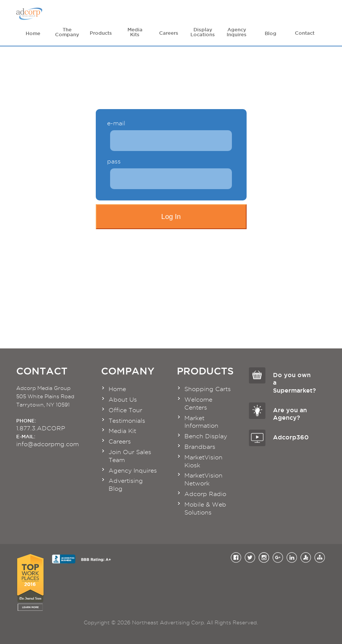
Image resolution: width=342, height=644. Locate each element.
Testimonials (127, 421)
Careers (169, 31)
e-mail (116, 123)
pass (114, 162)
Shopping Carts (208, 389)
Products (101, 31)
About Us (123, 400)
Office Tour (125, 410)
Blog (271, 32)
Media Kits (135, 32)
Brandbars (200, 447)
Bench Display (206, 436)
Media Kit (122, 431)
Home (33, 32)
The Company (67, 32)
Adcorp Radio (205, 494)
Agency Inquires (237, 32)
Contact (305, 31)
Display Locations (203, 32)
